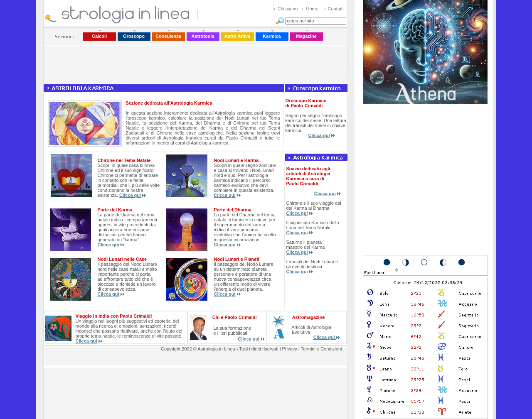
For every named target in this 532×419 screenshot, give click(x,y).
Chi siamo (288, 9)
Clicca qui (319, 135)
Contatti (336, 9)
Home (312, 9)
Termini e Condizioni (321, 349)
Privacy (290, 349)
